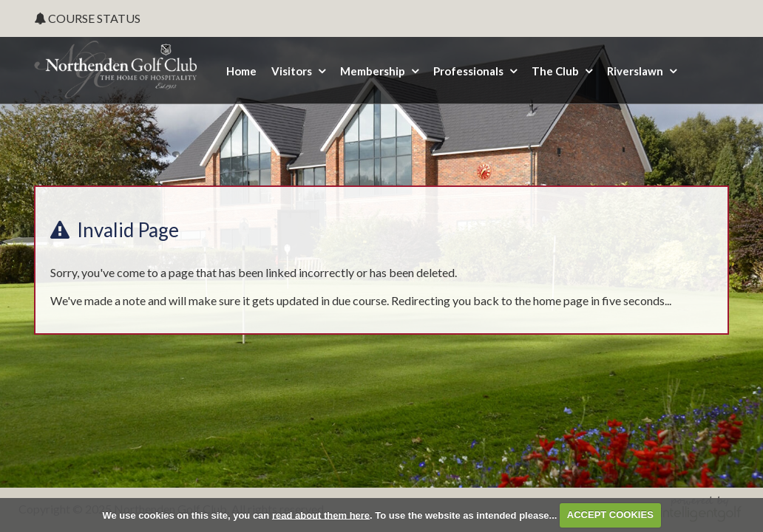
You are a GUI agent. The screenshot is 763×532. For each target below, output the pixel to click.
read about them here (321, 515)
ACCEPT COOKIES (610, 515)
